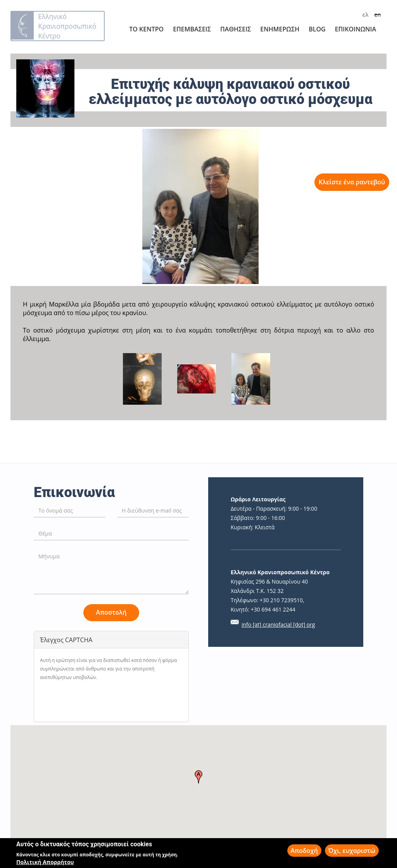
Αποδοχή (304, 851)
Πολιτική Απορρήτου (45, 862)
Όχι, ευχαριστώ (352, 851)
